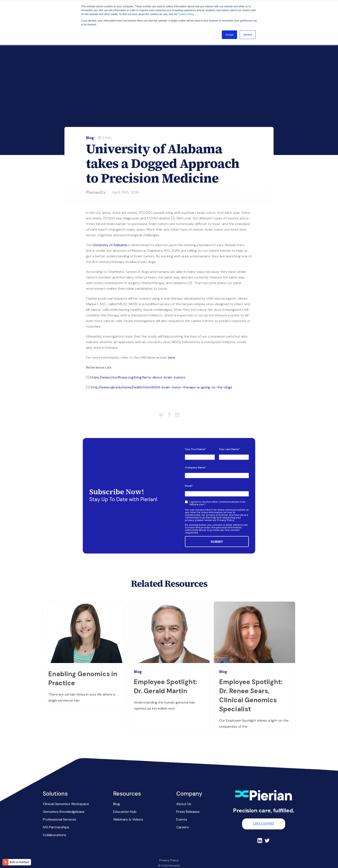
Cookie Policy (186, 14)
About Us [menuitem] (184, 796)
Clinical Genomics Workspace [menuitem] (66, 796)
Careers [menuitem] (183, 819)
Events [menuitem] (182, 812)
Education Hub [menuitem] (125, 804)
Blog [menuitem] (117, 796)
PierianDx (96, 185)
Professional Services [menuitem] (59, 812)
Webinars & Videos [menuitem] (128, 812)
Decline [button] (248, 35)
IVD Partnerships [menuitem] (56, 819)
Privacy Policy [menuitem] (169, 852)
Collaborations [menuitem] (55, 827)
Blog (90, 130)
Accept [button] (229, 35)
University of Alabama (110, 237)
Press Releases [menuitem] (188, 804)
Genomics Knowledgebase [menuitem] (64, 804)
